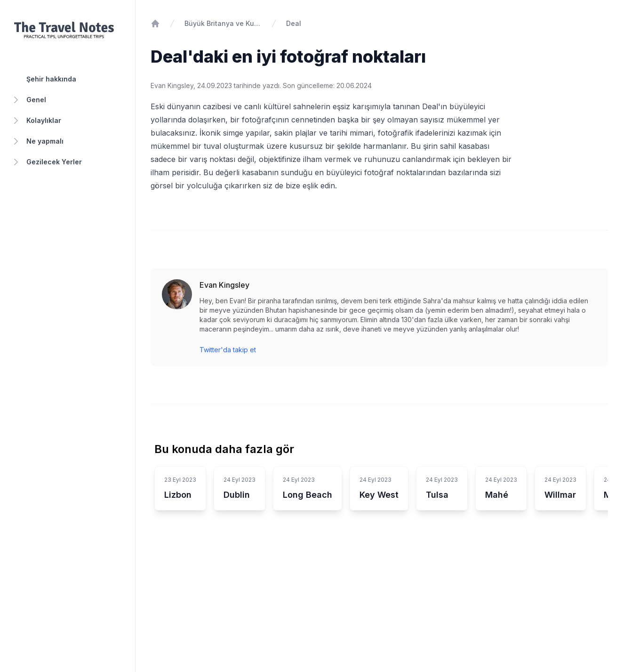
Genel (29, 100)
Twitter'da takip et (228, 350)
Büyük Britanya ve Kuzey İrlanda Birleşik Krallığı (223, 23)
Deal (294, 23)
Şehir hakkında (51, 79)
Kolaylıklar (36, 121)
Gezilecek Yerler (47, 162)
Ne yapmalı (37, 141)
